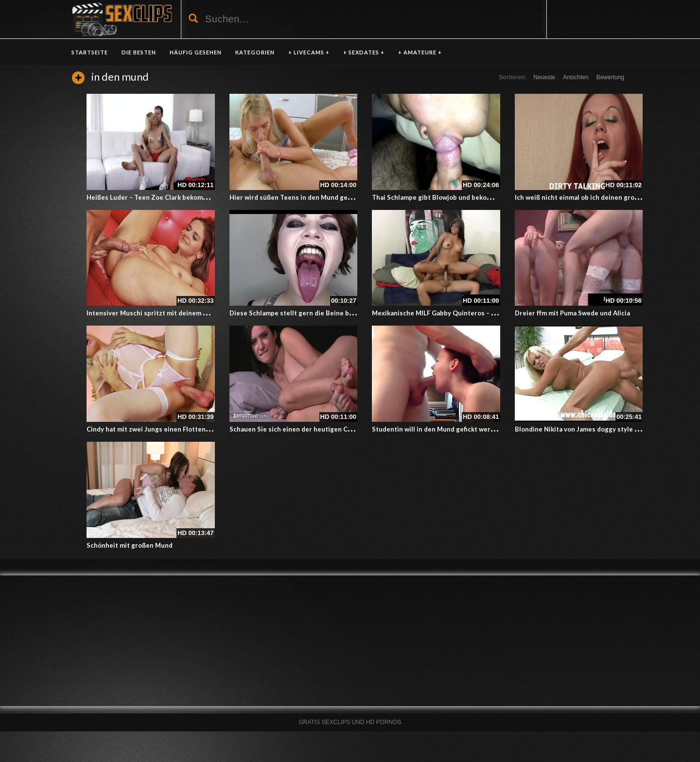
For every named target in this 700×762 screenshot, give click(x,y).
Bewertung (610, 77)
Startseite (90, 52)
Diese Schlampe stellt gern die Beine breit (295, 313)
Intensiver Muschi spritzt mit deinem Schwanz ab (162, 313)
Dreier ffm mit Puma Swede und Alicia (572, 313)
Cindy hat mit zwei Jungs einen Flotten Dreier (157, 429)
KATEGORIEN (255, 52)
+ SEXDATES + (364, 52)
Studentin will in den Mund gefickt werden (437, 429)
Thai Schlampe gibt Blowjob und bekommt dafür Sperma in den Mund (477, 197)
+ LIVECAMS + (309, 52)
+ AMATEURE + (420, 52)
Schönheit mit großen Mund (130, 545)
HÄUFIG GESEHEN (196, 52)
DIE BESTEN (139, 52)
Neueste (544, 77)
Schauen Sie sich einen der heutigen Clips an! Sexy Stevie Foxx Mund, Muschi (348, 429)
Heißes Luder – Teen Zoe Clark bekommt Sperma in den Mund (181, 197)
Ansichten (576, 77)
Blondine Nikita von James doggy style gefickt (585, 429)
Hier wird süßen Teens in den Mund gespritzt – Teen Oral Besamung (334, 197)
